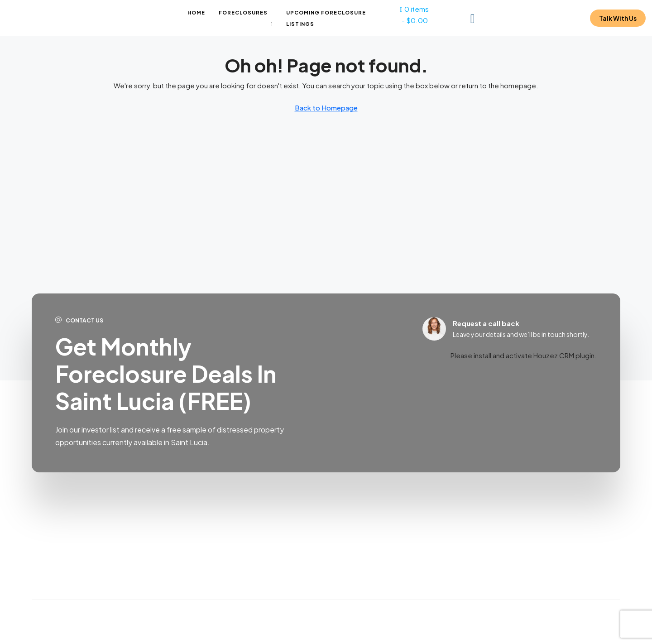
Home (196, 12)
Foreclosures (243, 12)
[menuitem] (473, 18)
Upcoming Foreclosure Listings (326, 18)
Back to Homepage (326, 108)
